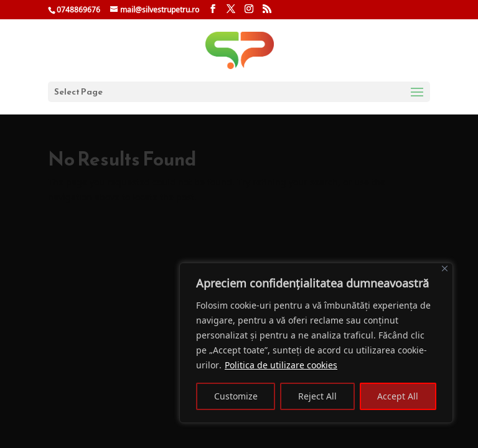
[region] (316, 343)
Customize (236, 396)
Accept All (398, 396)
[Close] (445, 268)
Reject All (317, 396)
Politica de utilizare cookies (281, 365)
